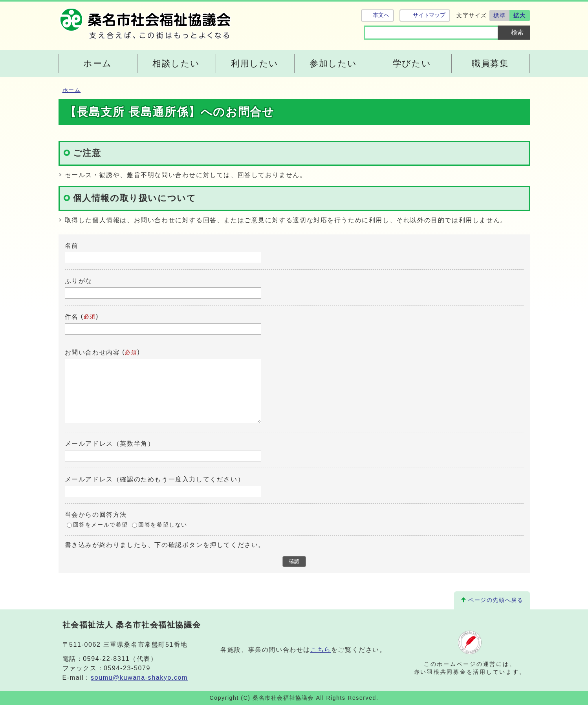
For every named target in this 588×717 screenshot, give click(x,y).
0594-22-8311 (106, 670)
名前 (72, 245)
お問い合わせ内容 (93, 352)
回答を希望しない (163, 537)
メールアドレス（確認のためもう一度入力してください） (155, 491)
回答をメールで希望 (101, 537)
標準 (499, 15)
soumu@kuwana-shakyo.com (139, 689)
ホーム (72, 90)
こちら (321, 661)
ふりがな (79, 281)
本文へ (381, 15)
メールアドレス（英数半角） (110, 455)
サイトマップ (429, 15)
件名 (72, 317)
